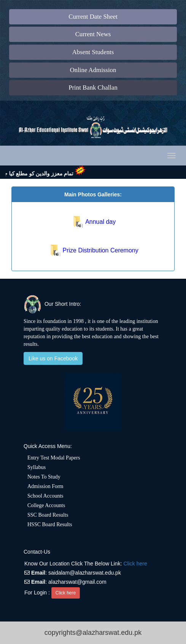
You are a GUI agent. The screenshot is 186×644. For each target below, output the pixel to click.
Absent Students (93, 52)
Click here (135, 564)
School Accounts (45, 496)
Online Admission (93, 70)
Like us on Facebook (53, 358)
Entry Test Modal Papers (54, 458)
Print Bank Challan (93, 88)
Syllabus (37, 467)
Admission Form (45, 486)
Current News (93, 34)
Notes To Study (44, 477)
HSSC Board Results (50, 524)
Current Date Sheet (93, 17)
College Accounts (46, 505)
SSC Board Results (48, 515)
